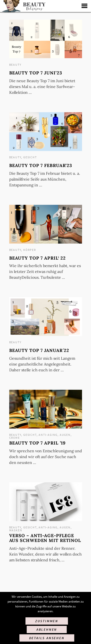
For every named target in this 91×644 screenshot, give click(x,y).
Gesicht (30, 157)
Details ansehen (47, 638)
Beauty (15, 65)
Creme (15, 438)
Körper (30, 250)
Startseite (23, 6)
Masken (16, 530)
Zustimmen (47, 621)
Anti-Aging (48, 435)
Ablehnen (47, 629)
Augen (65, 435)
